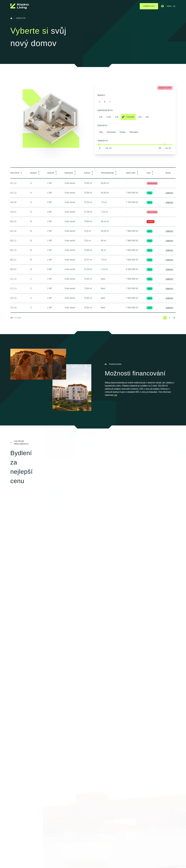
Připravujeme (134, 132)
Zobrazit (169, 193)
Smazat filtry (165, 88)
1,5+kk (109, 117)
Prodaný (123, 132)
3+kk (140, 117)
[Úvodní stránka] (11, 18)
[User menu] (162, 6)
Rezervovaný (111, 132)
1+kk (101, 117)
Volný (101, 132)
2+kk (117, 117)
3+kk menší (128, 117)
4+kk (147, 117)
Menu (171, 6)
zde (116, 395)
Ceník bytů (21, 18)
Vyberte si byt (149, 6)
